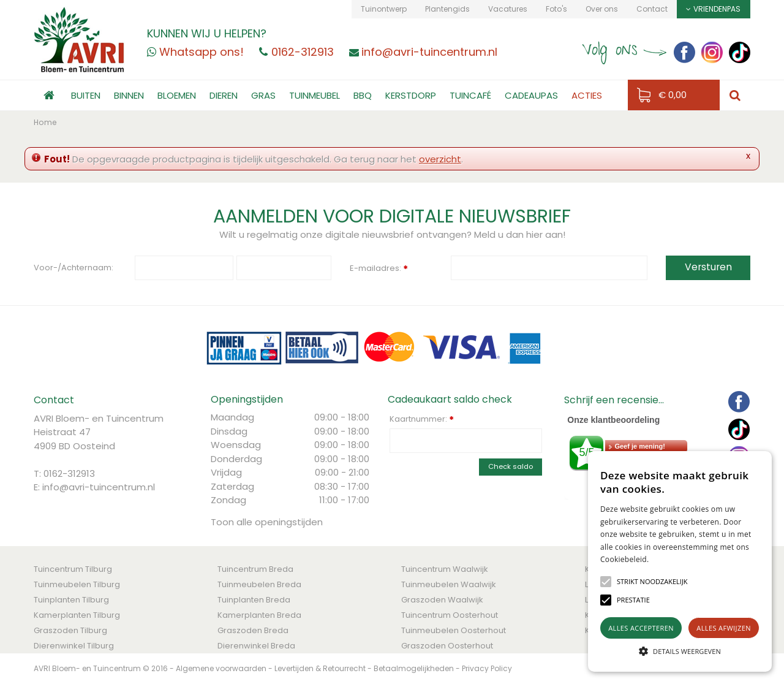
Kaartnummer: (422, 419)
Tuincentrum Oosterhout (450, 615)
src (735, 95)
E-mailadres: (379, 269)
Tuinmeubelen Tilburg (77, 584)
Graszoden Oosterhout (447, 646)
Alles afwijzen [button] (724, 628)
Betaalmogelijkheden (414, 668)
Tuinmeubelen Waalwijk (449, 584)
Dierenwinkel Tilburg (74, 646)
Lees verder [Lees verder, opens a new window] (670, 559)
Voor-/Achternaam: (73, 268)
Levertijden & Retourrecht (320, 668)
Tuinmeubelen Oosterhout (454, 630)
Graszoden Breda (253, 630)
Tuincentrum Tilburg (73, 569)
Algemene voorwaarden (221, 668)
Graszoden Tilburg (70, 630)
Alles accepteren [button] (641, 628)
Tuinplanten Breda (254, 600)
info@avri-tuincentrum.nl (99, 487)
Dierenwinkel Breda (256, 646)
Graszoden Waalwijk (442, 600)
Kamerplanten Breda (259, 615)
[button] (652, 582)
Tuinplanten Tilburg (71, 600)
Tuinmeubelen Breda (259, 584)
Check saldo (511, 466)
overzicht (440, 159)
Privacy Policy (487, 668)
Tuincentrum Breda (255, 569)
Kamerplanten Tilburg (77, 615)
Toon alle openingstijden (267, 522)
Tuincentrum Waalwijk (445, 569)
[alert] (680, 561)
